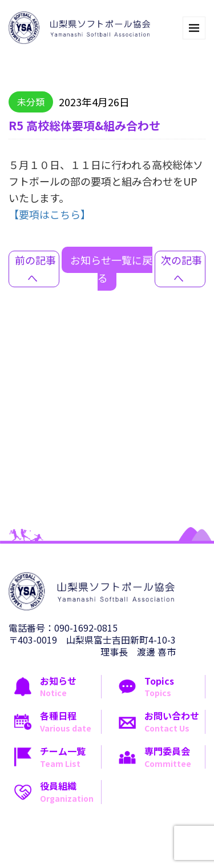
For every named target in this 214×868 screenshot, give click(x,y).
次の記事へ (181, 269)
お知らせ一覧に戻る (111, 269)
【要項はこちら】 (50, 214)
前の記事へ (35, 269)
